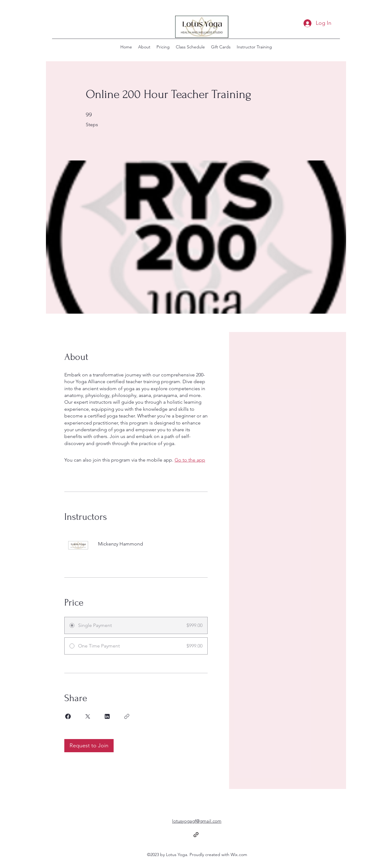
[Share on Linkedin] (107, 716)
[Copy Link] (127, 716)
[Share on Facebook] (68, 716)
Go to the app (190, 460)
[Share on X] (88, 716)
